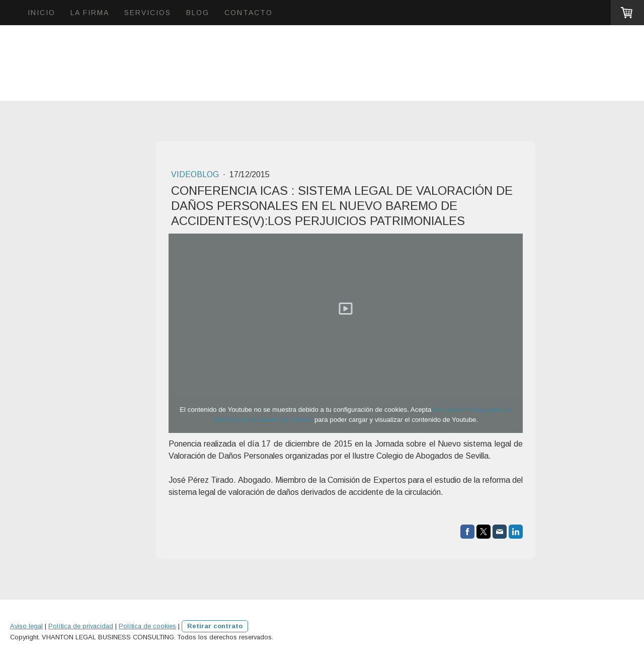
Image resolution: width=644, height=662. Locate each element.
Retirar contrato (215, 626)
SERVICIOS (148, 13)
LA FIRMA (90, 13)
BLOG (198, 13)
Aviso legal (26, 626)
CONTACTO (249, 13)
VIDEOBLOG (196, 174)
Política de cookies (147, 626)
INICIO (42, 13)
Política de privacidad (81, 626)
